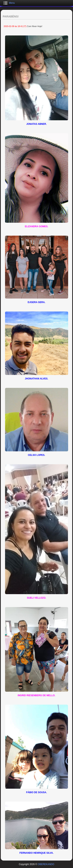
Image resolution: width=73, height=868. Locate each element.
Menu (12, 3)
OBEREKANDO (46, 864)
